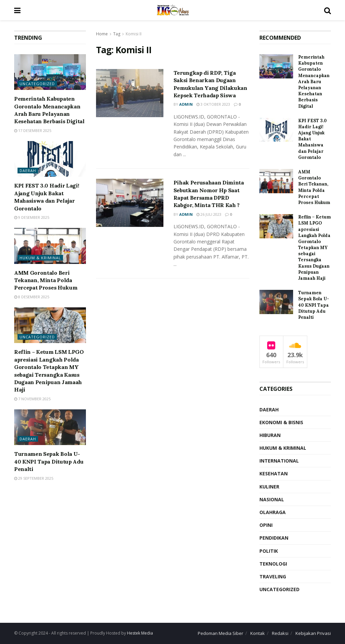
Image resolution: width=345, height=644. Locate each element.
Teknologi (273, 564)
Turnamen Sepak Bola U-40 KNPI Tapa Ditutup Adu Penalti (49, 461)
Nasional (272, 499)
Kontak (258, 633)
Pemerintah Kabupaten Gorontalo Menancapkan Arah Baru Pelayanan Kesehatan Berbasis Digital (314, 82)
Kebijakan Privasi (313, 633)
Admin (186, 104)
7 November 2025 (32, 399)
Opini (266, 525)
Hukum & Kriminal (40, 258)
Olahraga (273, 512)
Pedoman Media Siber (221, 633)
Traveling (273, 577)
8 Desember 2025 (32, 297)
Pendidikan (274, 538)
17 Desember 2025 (33, 130)
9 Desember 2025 (32, 217)
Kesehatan (274, 473)
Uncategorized (37, 84)
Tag (117, 34)
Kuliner (269, 487)
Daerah (28, 171)
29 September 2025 (34, 478)
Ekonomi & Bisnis (281, 422)
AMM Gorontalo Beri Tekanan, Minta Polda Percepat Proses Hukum (46, 280)
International (279, 461)
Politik (269, 551)
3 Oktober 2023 (213, 104)
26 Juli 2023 (209, 214)
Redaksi (280, 633)
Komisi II (134, 34)
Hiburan (270, 435)
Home (102, 34)
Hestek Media (140, 633)
